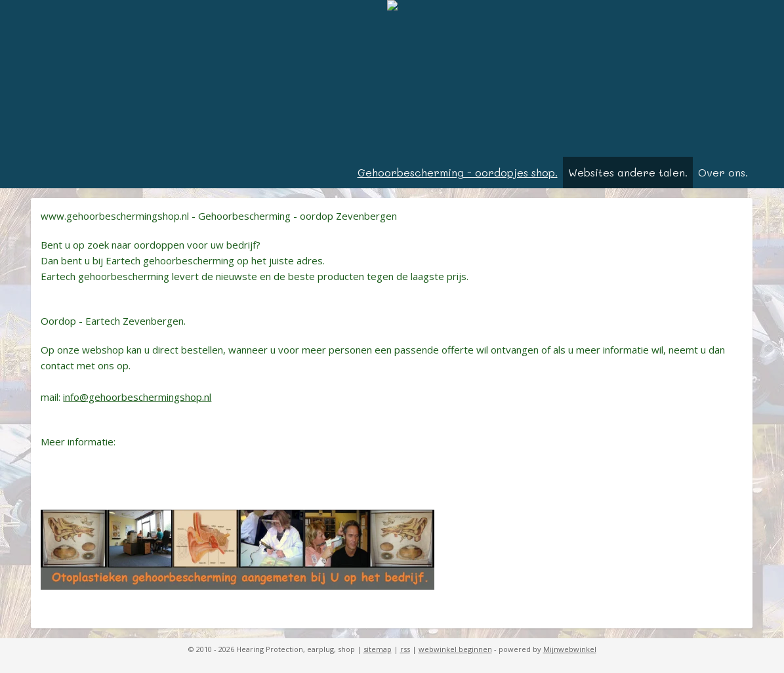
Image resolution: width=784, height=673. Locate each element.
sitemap (378, 649)
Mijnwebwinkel (570, 649)
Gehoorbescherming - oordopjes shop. (458, 172)
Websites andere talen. (628, 172)
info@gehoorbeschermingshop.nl (137, 397)
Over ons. (723, 172)
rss (405, 649)
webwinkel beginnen (455, 649)
